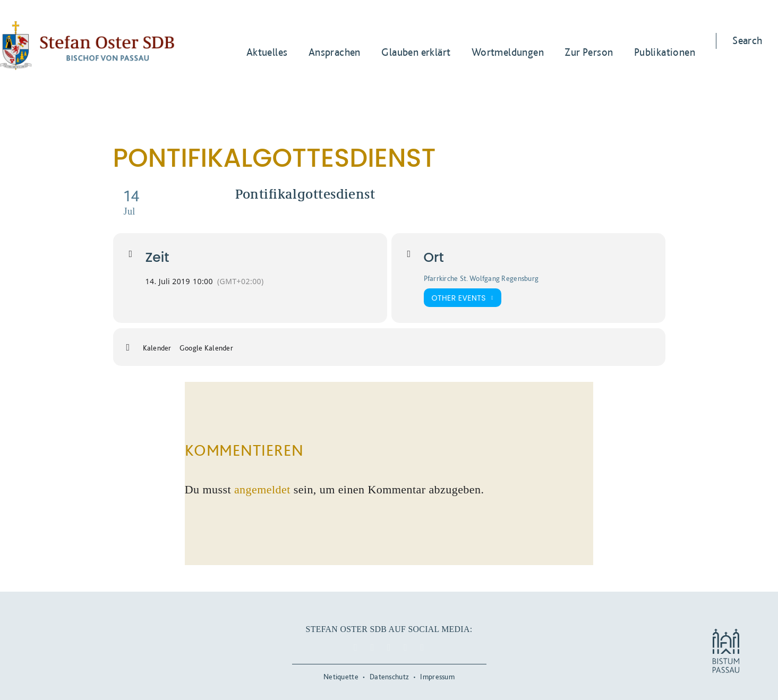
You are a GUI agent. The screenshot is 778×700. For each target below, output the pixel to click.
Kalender (157, 348)
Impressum (437, 677)
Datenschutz (389, 677)
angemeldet (262, 489)
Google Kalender (206, 348)
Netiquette (341, 677)
